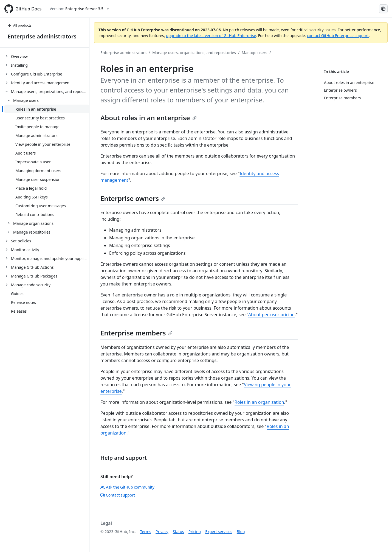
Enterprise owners (133, 198)
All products (20, 25)
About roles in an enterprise (149, 118)
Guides (17, 294)
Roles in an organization (259, 402)
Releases (19, 311)
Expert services (219, 532)
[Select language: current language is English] (383, 9)
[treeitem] (47, 56)
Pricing (195, 532)
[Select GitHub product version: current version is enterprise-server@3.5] (79, 9)
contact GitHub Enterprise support (338, 36)
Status (178, 532)
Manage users (254, 53)
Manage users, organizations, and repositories (194, 53)
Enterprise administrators (42, 36)
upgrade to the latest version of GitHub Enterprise (211, 36)
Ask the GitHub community (127, 487)
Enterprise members (136, 333)
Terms (146, 532)
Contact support (118, 495)
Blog (241, 532)
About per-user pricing (272, 315)
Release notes (23, 302)
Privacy (162, 532)
